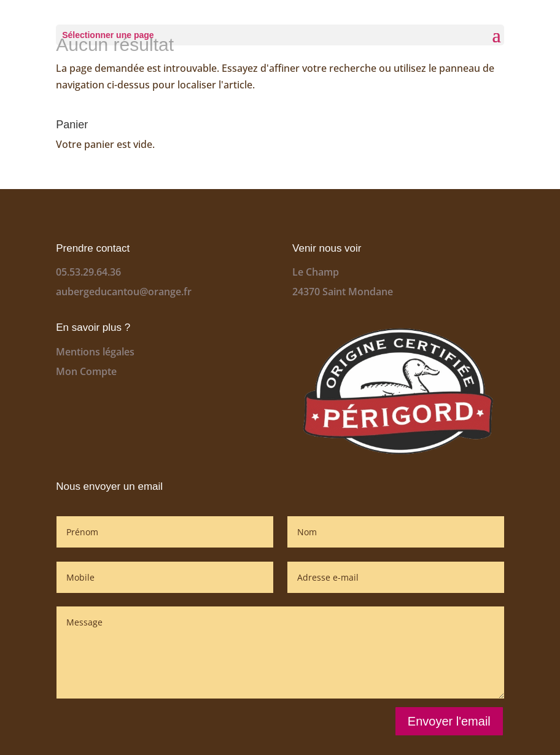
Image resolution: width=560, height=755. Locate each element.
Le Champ (316, 272)
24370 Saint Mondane (343, 292)
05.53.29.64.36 (88, 272)
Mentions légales (95, 352)
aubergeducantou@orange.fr (124, 292)
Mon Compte (86, 371)
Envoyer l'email (449, 721)
